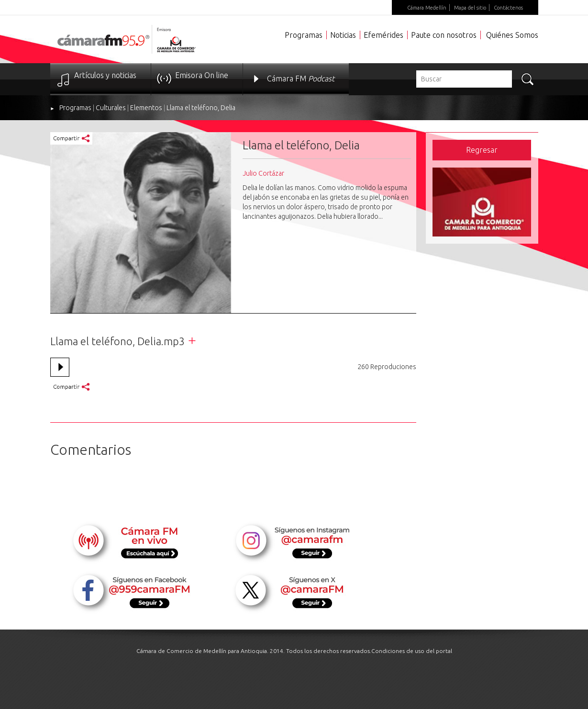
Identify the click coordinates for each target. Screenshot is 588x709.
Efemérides (383, 35)
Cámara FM (301, 79)
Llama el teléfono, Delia (201, 108)
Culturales (111, 108)
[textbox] (464, 79)
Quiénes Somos (512, 35)
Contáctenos (508, 8)
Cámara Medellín (427, 8)
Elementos (146, 108)
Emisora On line (202, 75)
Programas (304, 35)
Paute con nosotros (444, 35)
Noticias (343, 35)
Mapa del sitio (470, 8)
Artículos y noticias (105, 75)
